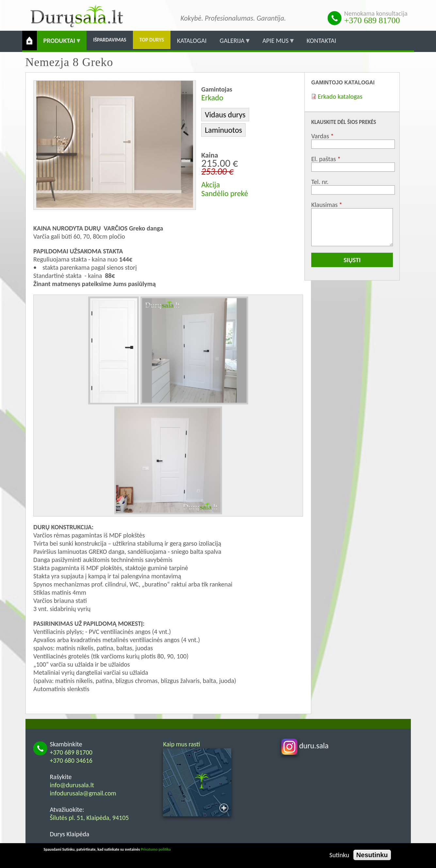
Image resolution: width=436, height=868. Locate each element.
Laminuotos (223, 130)
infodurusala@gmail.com (83, 793)
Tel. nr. (320, 182)
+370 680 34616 (71, 760)
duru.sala (305, 746)
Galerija (232, 43)
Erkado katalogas (340, 96)
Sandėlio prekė (225, 193)
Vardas (320, 136)
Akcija (210, 185)
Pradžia (30, 41)
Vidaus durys (225, 115)
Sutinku (339, 855)
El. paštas (323, 159)
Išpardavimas (110, 40)
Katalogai (192, 41)
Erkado (212, 98)
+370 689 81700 (372, 20)
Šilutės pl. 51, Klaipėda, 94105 (89, 818)
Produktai (59, 43)
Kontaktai (322, 41)
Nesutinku (372, 855)
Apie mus (275, 43)
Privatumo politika (156, 849)
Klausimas (324, 205)
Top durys (152, 40)
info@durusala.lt (72, 785)
